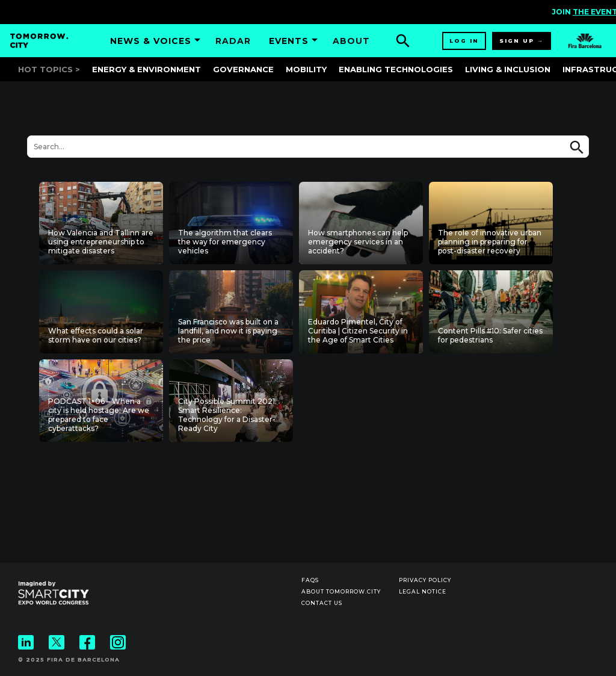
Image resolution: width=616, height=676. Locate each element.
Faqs (310, 580)
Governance (243, 69)
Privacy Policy (425, 580)
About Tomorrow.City (341, 591)
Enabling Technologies (396, 69)
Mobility (306, 69)
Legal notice (423, 591)
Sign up (517, 41)
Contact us (322, 603)
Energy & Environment (146, 69)
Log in (464, 41)
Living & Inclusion (508, 69)
